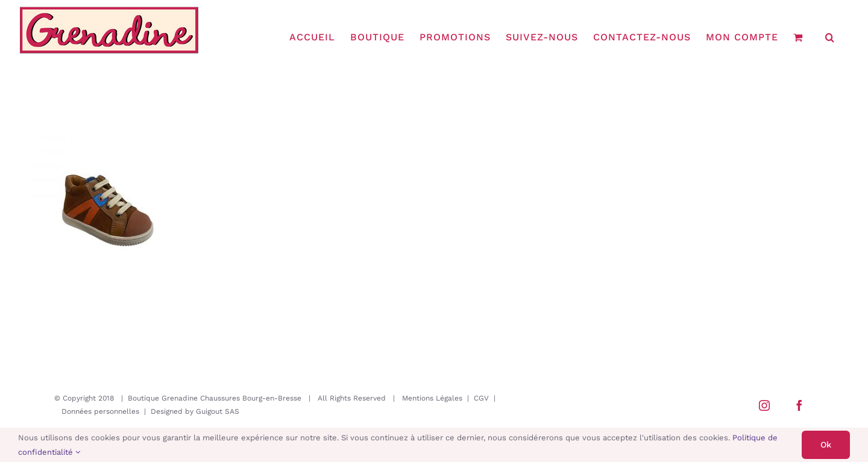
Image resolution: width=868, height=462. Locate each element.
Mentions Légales (432, 398)
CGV (481, 398)
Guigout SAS (218, 411)
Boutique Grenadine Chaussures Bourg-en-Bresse (215, 398)
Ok (826, 445)
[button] (830, 37)
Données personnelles (100, 411)
